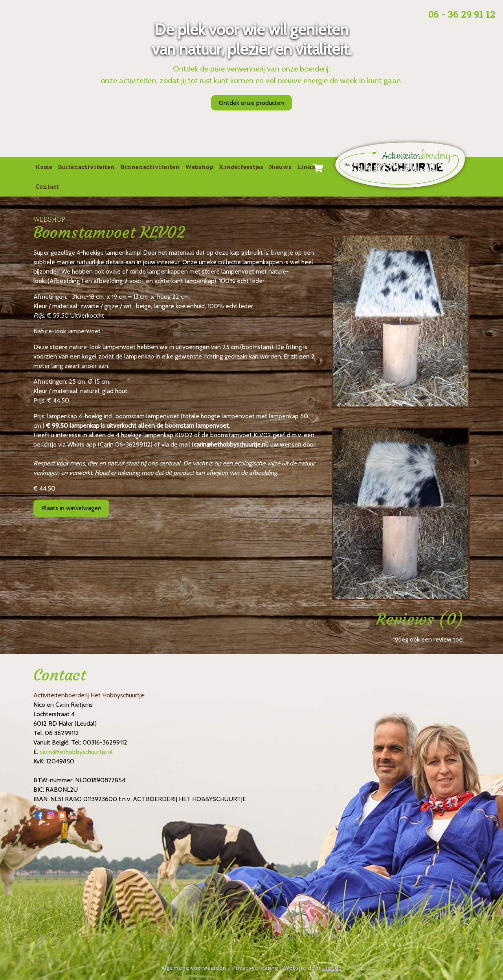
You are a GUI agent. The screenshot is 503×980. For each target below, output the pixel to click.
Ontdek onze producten (251, 103)
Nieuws (280, 167)
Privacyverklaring (255, 968)
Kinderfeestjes (241, 167)
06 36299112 (62, 733)
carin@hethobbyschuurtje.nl (230, 444)
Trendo (332, 968)
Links (306, 167)
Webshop (199, 167)
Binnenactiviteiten (150, 167)
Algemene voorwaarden (194, 968)
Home (44, 167)
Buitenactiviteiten (86, 167)
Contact (47, 187)
